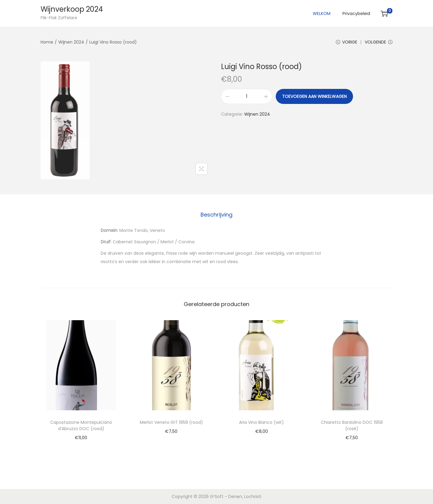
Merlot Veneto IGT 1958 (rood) (171, 422)
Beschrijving (216, 215)
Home (47, 42)
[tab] (216, 215)
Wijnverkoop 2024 (72, 9)
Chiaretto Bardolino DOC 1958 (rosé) (352, 425)
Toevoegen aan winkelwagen (314, 96)
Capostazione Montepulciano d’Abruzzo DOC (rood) (81, 425)
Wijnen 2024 (71, 42)
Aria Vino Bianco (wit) (261, 422)
